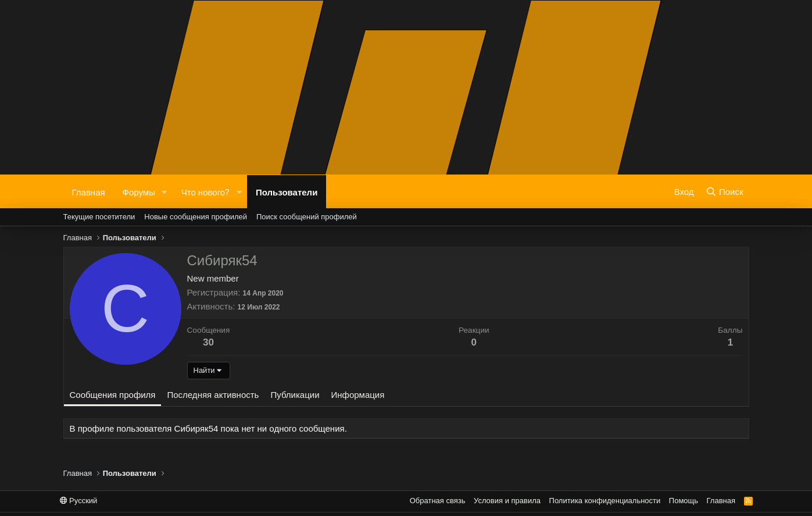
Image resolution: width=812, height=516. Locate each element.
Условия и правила (507, 501)
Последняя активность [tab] (213, 395)
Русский (79, 501)
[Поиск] (725, 191)
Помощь (684, 501)
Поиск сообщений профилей (307, 217)
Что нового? (205, 191)
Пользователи (287, 191)
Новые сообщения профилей (196, 217)
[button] (164, 192)
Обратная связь (438, 501)
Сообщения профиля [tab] (113, 395)
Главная (89, 191)
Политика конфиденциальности (605, 501)
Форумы (139, 191)
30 (208, 342)
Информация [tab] (358, 395)
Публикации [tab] (295, 395)
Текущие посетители (99, 217)
